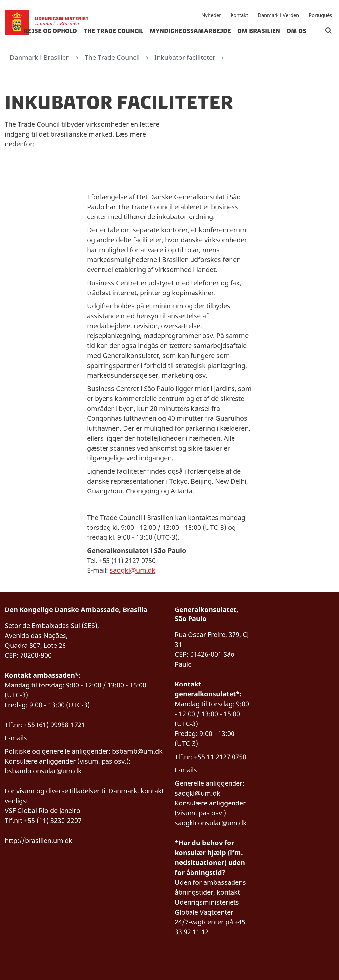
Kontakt (239, 15)
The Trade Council (113, 31)
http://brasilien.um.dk (39, 840)
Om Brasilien (259, 31)
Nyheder (211, 15)
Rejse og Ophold (50, 31)
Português (320, 15)
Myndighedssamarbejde (190, 31)
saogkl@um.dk (133, 570)
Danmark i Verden (278, 15)
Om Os (297, 31)
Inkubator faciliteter (185, 57)
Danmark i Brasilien (40, 57)
